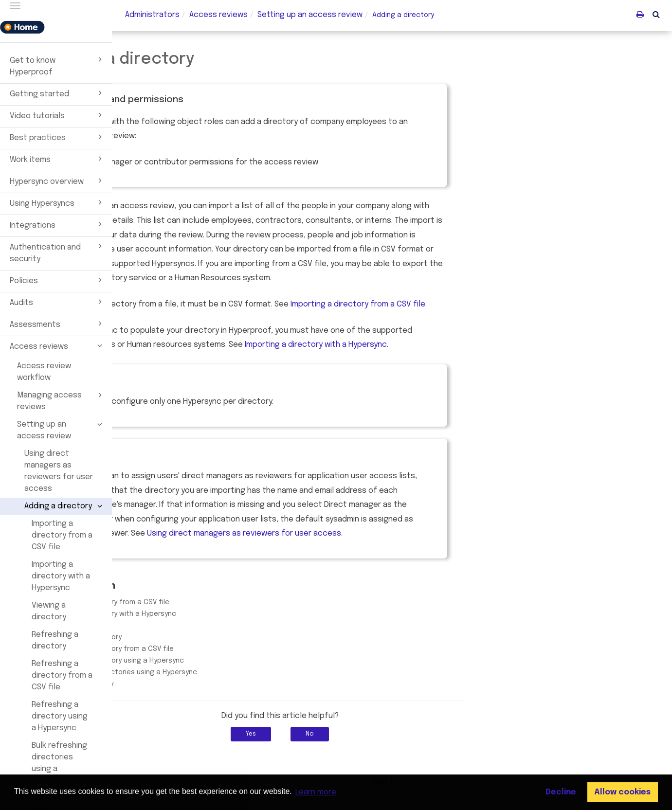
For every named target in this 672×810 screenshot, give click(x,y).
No (422, 734)
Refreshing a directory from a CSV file (62, 675)
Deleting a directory (192, 684)
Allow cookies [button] (622, 792)
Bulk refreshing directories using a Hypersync (59, 763)
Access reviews (57, 345)
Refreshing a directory (55, 640)
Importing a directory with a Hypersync (61, 576)
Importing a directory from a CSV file (62, 535)
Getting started (57, 93)
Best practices (57, 137)
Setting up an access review (61, 430)
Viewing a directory (49, 611)
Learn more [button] (316, 792)
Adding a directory (65, 506)
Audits (57, 302)
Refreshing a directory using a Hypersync (60, 716)
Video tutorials (57, 115)
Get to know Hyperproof (57, 65)
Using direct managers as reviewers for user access (59, 471)
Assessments (57, 324)
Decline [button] (561, 792)
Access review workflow (44, 372)
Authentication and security (57, 252)
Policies (57, 280)
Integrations (57, 224)
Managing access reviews (61, 400)
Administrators (152, 15)
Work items (57, 159)
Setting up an (310, 15)
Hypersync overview (57, 180)
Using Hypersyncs (57, 202)
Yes (363, 734)
